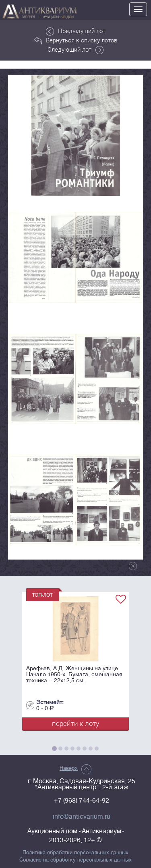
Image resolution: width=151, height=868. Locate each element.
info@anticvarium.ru (82, 817)
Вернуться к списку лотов (75, 40)
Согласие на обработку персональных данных (75, 860)
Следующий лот (75, 50)
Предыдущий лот (76, 31)
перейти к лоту (75, 723)
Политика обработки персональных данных (75, 853)
